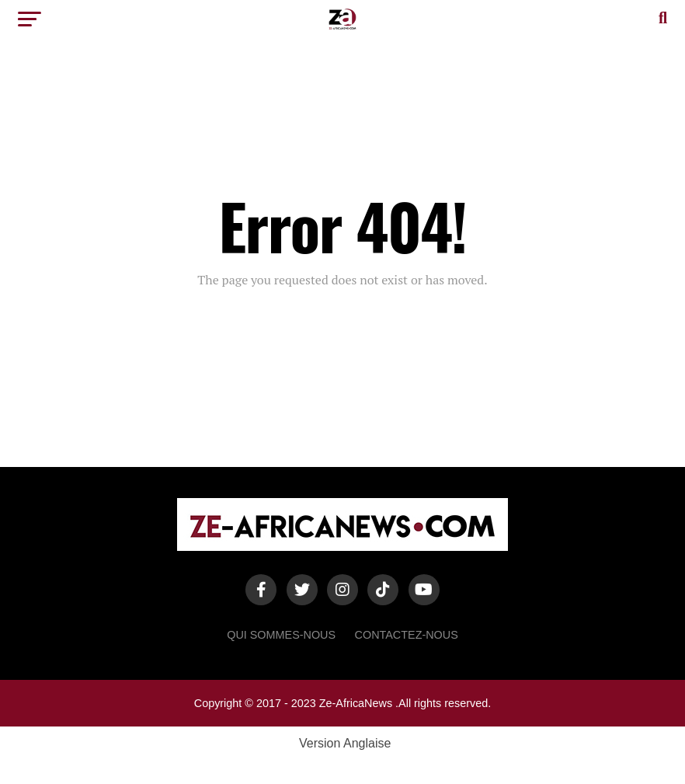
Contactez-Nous (407, 635)
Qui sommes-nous (281, 635)
